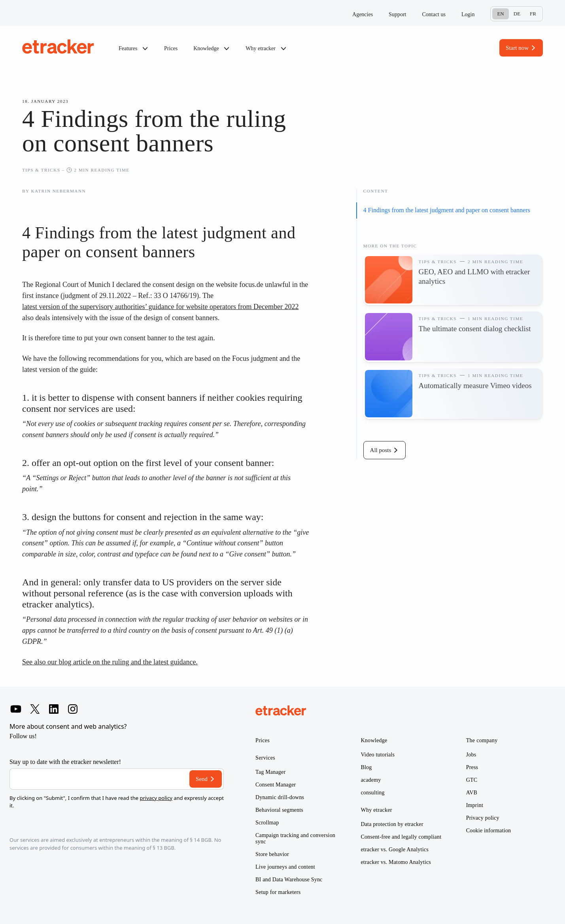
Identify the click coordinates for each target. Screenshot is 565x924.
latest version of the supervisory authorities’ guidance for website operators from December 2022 (160, 307)
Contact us (434, 14)
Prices (171, 48)
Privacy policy (483, 818)
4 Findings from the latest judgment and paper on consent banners (447, 210)
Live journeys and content (285, 867)
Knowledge (212, 49)
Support (397, 14)
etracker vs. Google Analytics (394, 850)
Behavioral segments (279, 810)
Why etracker (266, 49)
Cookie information (489, 831)
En (500, 14)
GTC (472, 780)
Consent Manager (276, 785)
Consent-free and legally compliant (401, 837)
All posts (381, 450)
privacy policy (156, 798)
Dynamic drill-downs (280, 797)
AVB (472, 793)
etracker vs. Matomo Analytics (396, 862)
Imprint (475, 805)
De (517, 14)
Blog (366, 767)
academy (371, 780)
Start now (517, 48)
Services (265, 758)
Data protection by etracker (392, 824)
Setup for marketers (278, 892)
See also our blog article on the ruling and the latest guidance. (110, 662)
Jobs (471, 755)
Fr (533, 14)
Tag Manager (270, 772)
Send (202, 779)
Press (472, 767)
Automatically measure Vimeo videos (475, 386)
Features (133, 49)
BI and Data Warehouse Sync (289, 880)
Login (468, 14)
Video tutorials (378, 755)
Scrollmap (267, 823)
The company (482, 740)
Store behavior (272, 854)
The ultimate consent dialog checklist (475, 329)
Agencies (363, 14)
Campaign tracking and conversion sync (295, 838)
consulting (372, 793)
